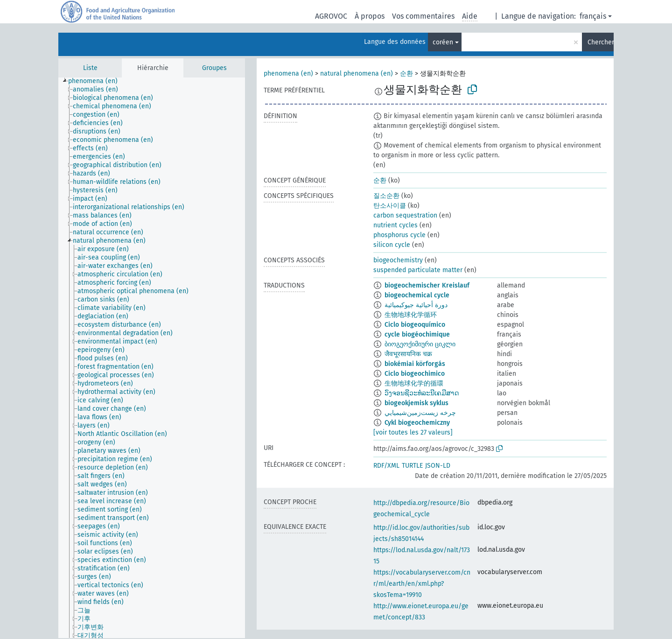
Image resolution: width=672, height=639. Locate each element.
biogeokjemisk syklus (416, 403)
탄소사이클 (390, 206)
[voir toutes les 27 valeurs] (413, 432)
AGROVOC (331, 16)
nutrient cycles (395, 225)
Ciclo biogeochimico (415, 374)
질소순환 (386, 196)
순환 (406, 74)
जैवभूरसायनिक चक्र (408, 354)
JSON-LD (438, 466)
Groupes (214, 68)
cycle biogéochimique (417, 334)
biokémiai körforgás (415, 364)
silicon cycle (392, 245)
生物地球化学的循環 (414, 383)
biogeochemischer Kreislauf (427, 285)
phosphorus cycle (399, 235)
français (593, 16)
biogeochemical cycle (417, 295)
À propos (370, 16)
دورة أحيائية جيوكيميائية (416, 305)
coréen (443, 42)
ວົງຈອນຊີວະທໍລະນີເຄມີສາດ (422, 393)
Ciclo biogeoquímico (415, 325)
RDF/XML (386, 466)
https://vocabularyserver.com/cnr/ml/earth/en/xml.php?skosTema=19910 (422, 584)
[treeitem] (97, 81)
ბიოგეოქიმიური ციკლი (420, 344)
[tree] (152, 358)
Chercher (601, 42)
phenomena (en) (288, 74)
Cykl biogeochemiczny (417, 423)
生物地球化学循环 (411, 315)
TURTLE (412, 466)
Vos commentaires (423, 16)
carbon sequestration (405, 215)
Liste (90, 68)
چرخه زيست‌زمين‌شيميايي (420, 413)
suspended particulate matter (418, 270)
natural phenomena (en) (357, 74)
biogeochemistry (398, 260)
